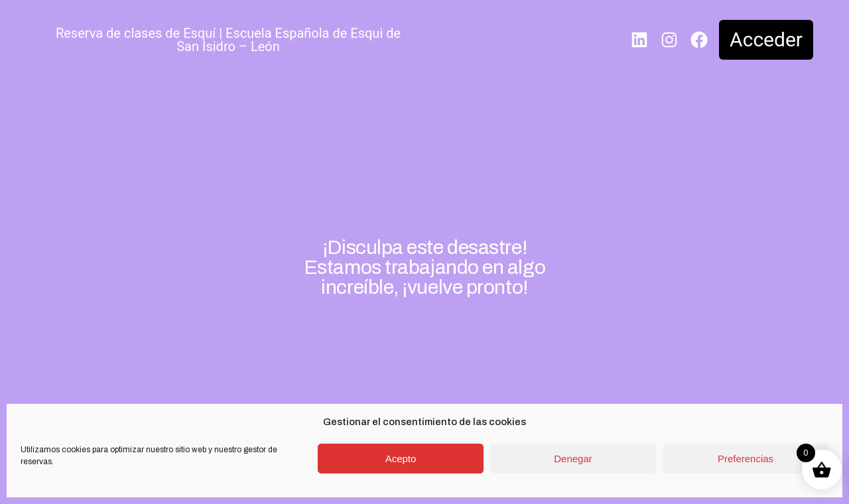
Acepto (401, 459)
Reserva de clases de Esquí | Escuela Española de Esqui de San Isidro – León (228, 40)
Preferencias (746, 459)
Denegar (573, 459)
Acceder (766, 39)
